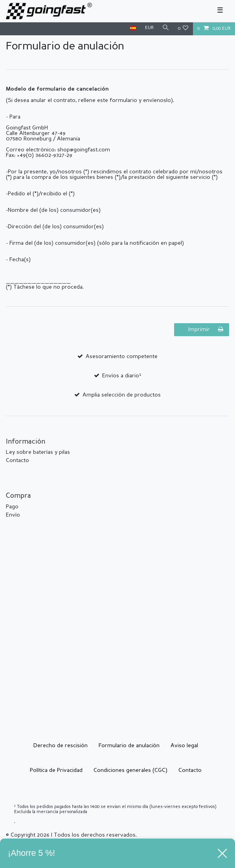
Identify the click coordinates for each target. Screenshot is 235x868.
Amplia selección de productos (122, 395)
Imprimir (206, 329)
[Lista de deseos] (183, 29)
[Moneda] (149, 28)
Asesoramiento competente (122, 357)
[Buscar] (166, 28)
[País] (133, 28)
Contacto (17, 460)
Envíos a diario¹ (122, 376)
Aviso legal (184, 746)
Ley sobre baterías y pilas (38, 452)
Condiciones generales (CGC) (130, 770)
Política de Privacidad (56, 770)
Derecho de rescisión (61, 746)
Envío (13, 515)
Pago (12, 507)
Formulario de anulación (129, 746)
